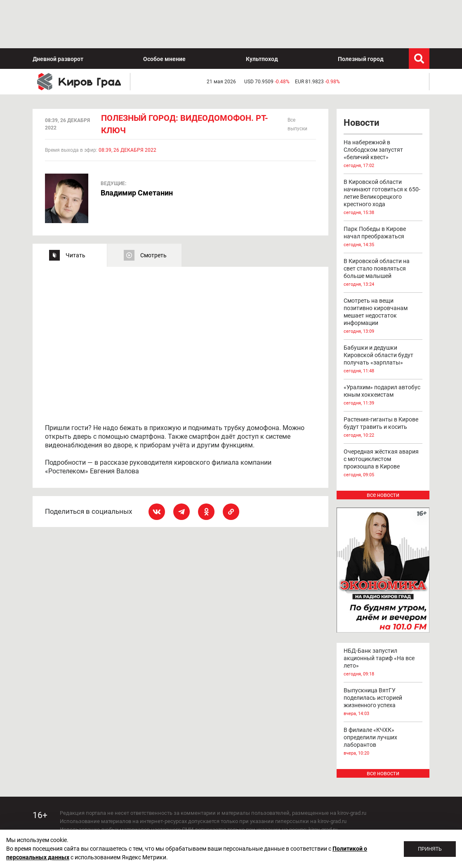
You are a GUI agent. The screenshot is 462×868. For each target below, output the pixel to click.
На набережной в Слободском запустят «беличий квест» (383, 106)
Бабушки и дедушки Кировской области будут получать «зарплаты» (383, 311)
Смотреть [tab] (153, 207)
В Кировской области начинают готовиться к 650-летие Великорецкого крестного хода (383, 149)
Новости (361, 74)
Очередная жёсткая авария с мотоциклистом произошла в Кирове (383, 415)
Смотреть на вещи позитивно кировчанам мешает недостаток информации (383, 268)
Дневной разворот (58, 11)
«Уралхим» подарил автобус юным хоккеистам (383, 347)
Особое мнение (164, 11)
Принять (430, 849)
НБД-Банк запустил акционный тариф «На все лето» (383, 614)
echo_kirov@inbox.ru (127, 822)
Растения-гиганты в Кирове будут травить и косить (383, 379)
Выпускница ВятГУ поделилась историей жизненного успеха (383, 654)
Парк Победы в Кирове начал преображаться (383, 189)
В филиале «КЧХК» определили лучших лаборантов (383, 694)
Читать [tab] (75, 207)
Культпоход (262, 11)
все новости (383, 447)
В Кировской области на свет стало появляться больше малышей (383, 225)
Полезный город (361, 11)
